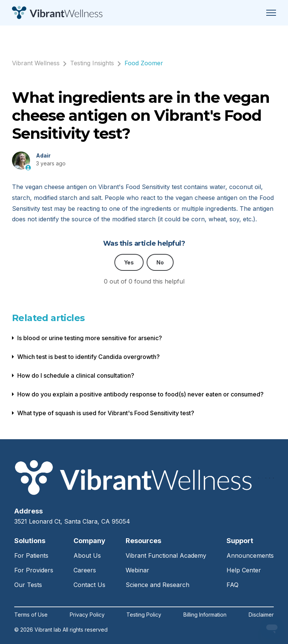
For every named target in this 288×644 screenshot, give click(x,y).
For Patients (31, 555)
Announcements (250, 555)
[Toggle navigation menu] (271, 13)
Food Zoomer (144, 63)
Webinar (137, 570)
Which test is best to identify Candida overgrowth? (88, 357)
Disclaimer (261, 615)
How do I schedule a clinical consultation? (76, 375)
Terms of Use (31, 615)
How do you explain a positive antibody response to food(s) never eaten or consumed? (140, 394)
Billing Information (205, 615)
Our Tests (28, 585)
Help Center (244, 570)
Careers (85, 570)
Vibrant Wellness (36, 63)
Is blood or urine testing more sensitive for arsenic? (90, 338)
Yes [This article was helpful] (129, 262)
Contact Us (89, 585)
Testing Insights (92, 63)
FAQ (232, 585)
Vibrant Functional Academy (166, 555)
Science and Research (157, 585)
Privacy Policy (87, 615)
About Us (87, 555)
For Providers (34, 570)
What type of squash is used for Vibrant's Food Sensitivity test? (106, 413)
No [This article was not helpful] (160, 262)
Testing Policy (144, 615)
